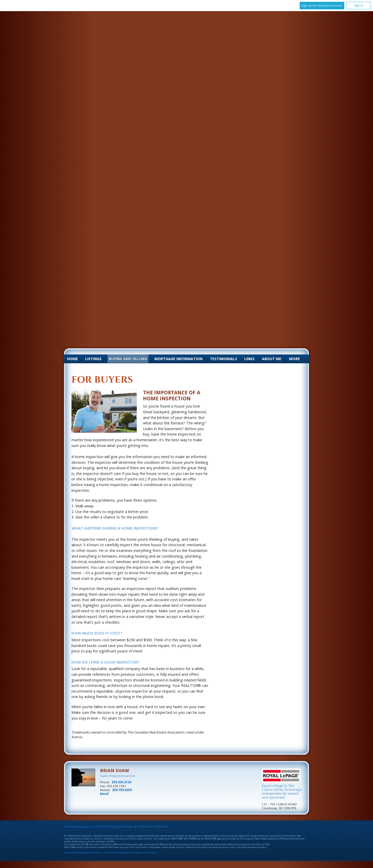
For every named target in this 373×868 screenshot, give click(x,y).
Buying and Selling (128, 359)
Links (249, 359)
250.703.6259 (122, 790)
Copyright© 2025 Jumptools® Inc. (84, 853)
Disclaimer (126, 827)
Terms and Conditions (152, 827)
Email (104, 794)
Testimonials (223, 359)
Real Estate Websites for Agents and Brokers (131, 853)
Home (73, 359)
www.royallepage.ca (78, 827)
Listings (93, 359)
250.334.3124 (121, 782)
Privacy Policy (106, 827)
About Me (272, 359)
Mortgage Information (178, 359)
